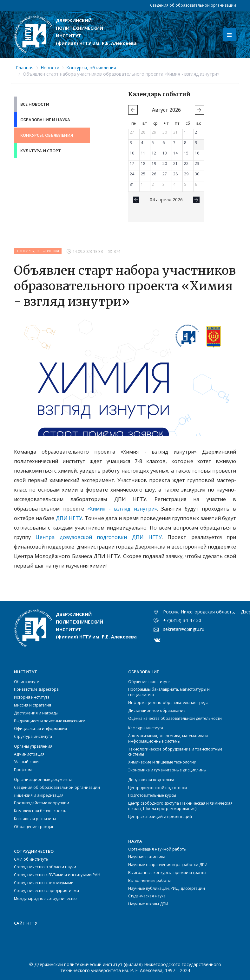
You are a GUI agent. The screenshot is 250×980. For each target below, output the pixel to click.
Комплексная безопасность (40, 811)
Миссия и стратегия (33, 705)
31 (175, 132)
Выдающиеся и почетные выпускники (50, 721)
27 (132, 132)
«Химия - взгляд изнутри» (122, 509)
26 (154, 174)
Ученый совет (27, 762)
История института (32, 697)
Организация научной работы (157, 849)
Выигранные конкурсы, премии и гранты (167, 873)
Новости (50, 68)
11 (143, 153)
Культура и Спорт (41, 151)
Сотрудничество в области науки (45, 867)
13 (165, 153)
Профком (23, 770)
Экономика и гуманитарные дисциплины (167, 770)
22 (186, 163)
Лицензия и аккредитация (39, 795)
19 (154, 163)
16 (197, 153)
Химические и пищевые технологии (162, 762)
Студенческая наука (147, 896)
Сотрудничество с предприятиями (46, 891)
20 (165, 163)
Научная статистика (147, 857)
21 (175, 163)
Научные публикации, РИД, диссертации (167, 888)
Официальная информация (40, 729)
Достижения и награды (36, 713)
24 (132, 174)
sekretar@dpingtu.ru (184, 629)
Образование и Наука (45, 120)
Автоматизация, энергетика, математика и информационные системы (168, 738)
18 (143, 163)
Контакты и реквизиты (35, 819)
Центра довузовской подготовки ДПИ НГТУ (99, 537)
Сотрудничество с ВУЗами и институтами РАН (57, 875)
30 (165, 132)
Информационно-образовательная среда (168, 703)
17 (132, 163)
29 (154, 132)
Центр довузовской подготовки (158, 788)
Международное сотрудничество (45, 898)
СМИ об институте (31, 859)
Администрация (29, 754)
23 (197, 163)
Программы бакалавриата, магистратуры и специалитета (169, 692)
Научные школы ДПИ (148, 904)
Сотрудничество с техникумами (44, 883)
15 (186, 153)
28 (143, 132)
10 (132, 153)
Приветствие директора (36, 689)
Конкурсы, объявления (91, 68)
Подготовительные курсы (152, 795)
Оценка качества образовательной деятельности (175, 718)
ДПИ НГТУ (69, 518)
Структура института (33, 736)
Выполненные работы (149, 880)
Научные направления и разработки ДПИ (168, 865)
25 (143, 174)
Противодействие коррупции (42, 803)
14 (175, 153)
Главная (25, 68)
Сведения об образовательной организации (193, 5)
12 (154, 153)
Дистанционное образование (157, 710)
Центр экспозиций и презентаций (160, 817)
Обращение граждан (34, 827)
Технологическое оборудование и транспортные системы (175, 752)
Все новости (35, 104)
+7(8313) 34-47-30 (182, 620)
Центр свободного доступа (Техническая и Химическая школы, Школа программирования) (180, 806)
